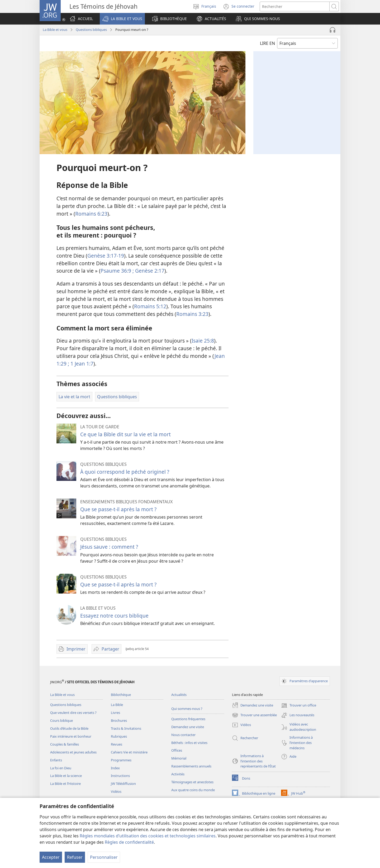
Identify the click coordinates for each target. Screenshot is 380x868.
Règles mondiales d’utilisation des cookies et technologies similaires (148, 836)
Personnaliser (104, 857)
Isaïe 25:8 (203, 341)
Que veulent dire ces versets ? (73, 713)
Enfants (56, 760)
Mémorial (179, 758)
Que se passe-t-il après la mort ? (118, 509)
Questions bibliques (91, 30)
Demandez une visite (188, 727)
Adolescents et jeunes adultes (73, 752)
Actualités (179, 695)
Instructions (120, 776)
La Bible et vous (55, 30)
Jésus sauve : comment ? (109, 547)
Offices (177, 750)
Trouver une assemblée (254, 715)
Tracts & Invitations (126, 728)
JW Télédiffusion (123, 784)
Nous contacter (183, 735)
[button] (122, 19)
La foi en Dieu (61, 768)
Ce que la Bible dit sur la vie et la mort (125, 434)
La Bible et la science (66, 776)
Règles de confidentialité (129, 842)
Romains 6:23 (91, 214)
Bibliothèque (121, 695)
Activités (178, 774)
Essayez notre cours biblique (114, 616)
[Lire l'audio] (332, 30)
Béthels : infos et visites (189, 743)
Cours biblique (61, 720)
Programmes (121, 760)
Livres (115, 713)
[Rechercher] (295, 6)
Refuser (75, 857)
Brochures (119, 720)
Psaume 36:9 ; (117, 271)
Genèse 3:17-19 (106, 256)
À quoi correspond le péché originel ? (125, 472)
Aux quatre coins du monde (193, 790)
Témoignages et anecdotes (192, 782)
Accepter (51, 857)
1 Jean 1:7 (81, 364)
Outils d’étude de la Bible (69, 728)
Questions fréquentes (188, 719)
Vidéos (116, 791)
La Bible (117, 705)
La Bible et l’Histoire (65, 784)
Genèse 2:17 (149, 271)
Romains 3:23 (192, 314)
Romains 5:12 (150, 306)
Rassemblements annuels (191, 766)
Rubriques (119, 736)
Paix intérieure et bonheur (71, 736)
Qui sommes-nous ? (187, 709)
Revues (117, 744)
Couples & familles (65, 744)
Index (115, 768)
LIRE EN (267, 43)
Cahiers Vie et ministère (129, 752)
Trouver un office (299, 705)
